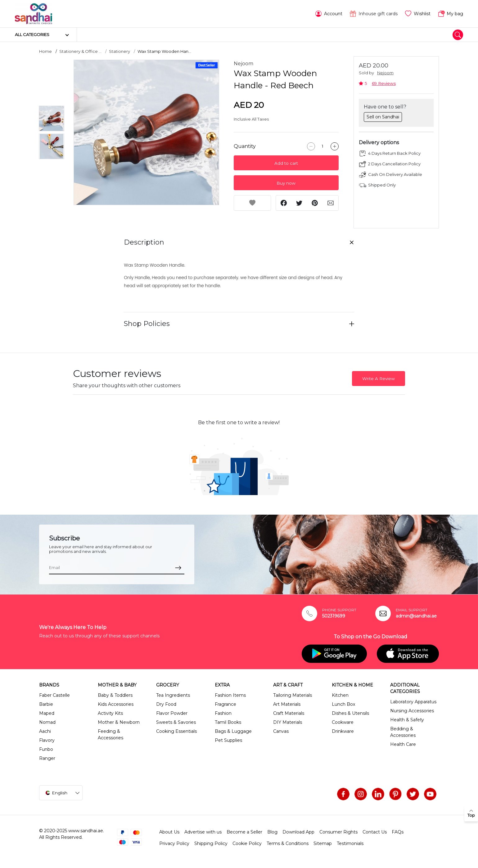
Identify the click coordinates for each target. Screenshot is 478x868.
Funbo (46, 749)
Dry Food (166, 704)
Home (45, 51)
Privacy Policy (174, 843)
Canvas (281, 731)
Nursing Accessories (412, 711)
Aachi (45, 731)
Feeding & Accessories (110, 735)
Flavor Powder (172, 713)
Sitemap (323, 843)
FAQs (398, 832)
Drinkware (343, 731)
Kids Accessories (116, 704)
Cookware (343, 722)
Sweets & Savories (176, 722)
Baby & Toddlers (115, 695)
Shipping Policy (211, 843)
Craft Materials (289, 713)
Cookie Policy (247, 843)
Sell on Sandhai (383, 117)
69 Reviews (384, 83)
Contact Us (375, 832)
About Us (169, 832)
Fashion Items (230, 695)
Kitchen (340, 695)
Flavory (47, 740)
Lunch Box (343, 704)
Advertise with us (203, 832)
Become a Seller (244, 832)
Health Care (403, 744)
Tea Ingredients (173, 695)
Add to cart (286, 163)
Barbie (46, 704)
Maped (47, 713)
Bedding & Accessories (403, 732)
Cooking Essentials (176, 731)
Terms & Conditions (288, 843)
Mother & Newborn (119, 722)
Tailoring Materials (293, 695)
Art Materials (287, 704)
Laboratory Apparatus (413, 702)
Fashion (223, 713)
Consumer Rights (338, 832)
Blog (272, 832)
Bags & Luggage (233, 731)
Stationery (119, 51)
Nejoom (244, 64)
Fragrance (225, 704)
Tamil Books (228, 722)
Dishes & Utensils (350, 713)
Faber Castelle (54, 695)
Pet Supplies (228, 740)
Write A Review (379, 379)
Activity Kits (110, 713)
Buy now (286, 183)
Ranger (47, 758)
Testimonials (350, 843)
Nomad (47, 722)
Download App (298, 832)
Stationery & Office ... (80, 51)
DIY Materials (288, 722)
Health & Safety (407, 720)
